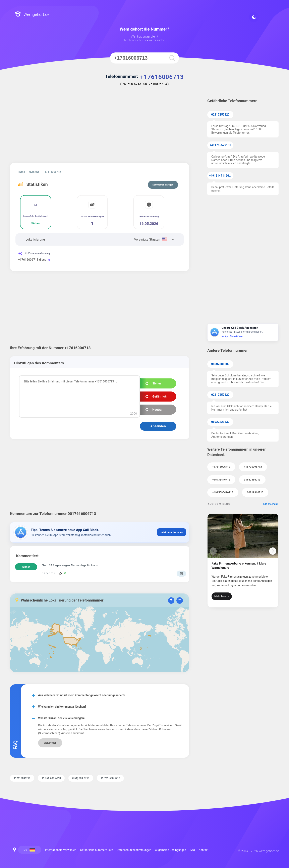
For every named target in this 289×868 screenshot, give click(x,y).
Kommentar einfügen (163, 185)
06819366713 (255, 492)
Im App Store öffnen (232, 336)
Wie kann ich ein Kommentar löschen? (62, 707)
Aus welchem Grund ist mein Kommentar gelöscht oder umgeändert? (82, 695)
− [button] (180, 600)
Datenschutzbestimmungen (134, 850)
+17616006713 (221, 467)
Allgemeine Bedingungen (171, 850)
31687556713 (252, 480)
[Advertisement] (100, 129)
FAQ (192, 850)
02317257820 (220, 115)
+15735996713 (253, 467)
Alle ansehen (270, 504)
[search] (172, 58)
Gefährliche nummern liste (97, 850)
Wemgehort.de (32, 15)
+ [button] (171, 600)
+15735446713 (221, 480)
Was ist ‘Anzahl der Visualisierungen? (62, 718)
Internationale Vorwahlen (61, 850)
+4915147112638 (221, 176)
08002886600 (220, 364)
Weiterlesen (50, 743)
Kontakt (204, 850)
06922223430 (220, 422)
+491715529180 (220, 145)
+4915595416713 (223, 492)
